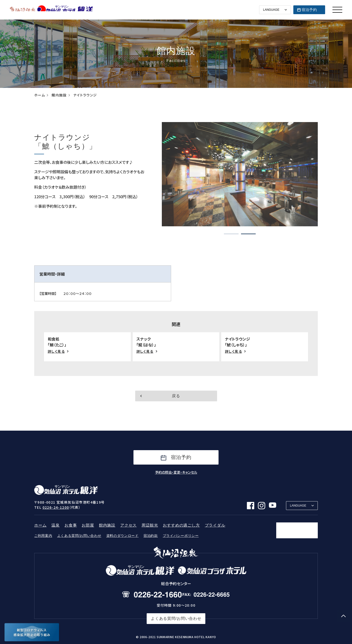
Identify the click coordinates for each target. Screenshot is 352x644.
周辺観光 (150, 525)
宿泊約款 (151, 536)
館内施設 (59, 95)
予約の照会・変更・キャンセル (176, 472)
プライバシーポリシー (181, 536)
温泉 (55, 525)
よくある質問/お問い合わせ (79, 536)
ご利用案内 (43, 536)
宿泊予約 (309, 10)
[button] (231, 234)
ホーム (40, 95)
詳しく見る (56, 351)
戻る (176, 396)
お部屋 (88, 525)
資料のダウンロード (122, 536)
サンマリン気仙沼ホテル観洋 (51, 10)
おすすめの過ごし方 (181, 525)
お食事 (71, 525)
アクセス (128, 525)
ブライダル (215, 525)
